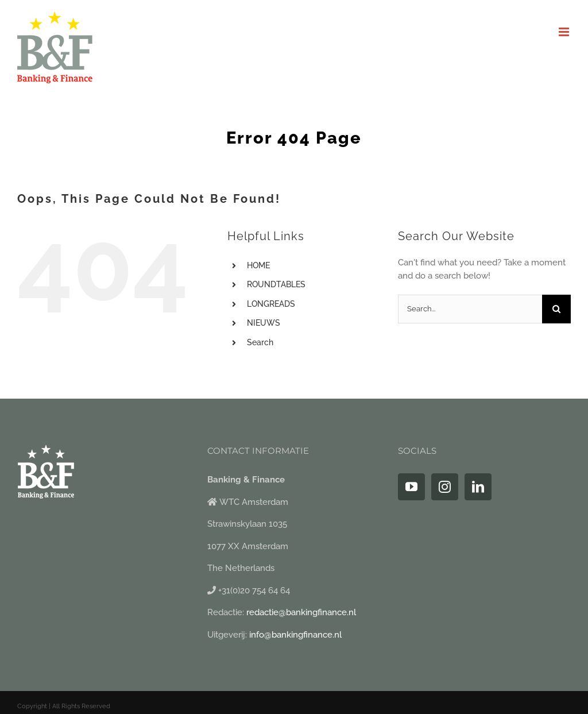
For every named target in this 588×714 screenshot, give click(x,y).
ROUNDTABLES (276, 284)
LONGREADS (271, 304)
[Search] (556, 309)
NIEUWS (264, 323)
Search (260, 342)
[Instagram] (445, 487)
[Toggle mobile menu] (565, 32)
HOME (258, 265)
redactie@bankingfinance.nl (301, 612)
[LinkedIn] (478, 487)
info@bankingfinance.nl (295, 635)
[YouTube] (411, 487)
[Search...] (470, 309)
